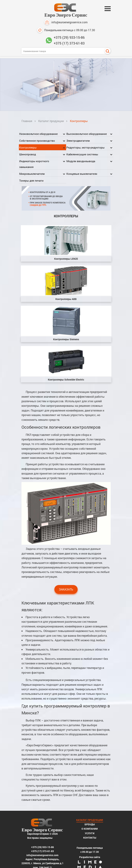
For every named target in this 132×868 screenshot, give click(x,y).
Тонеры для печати (31, 181)
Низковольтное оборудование (38, 134)
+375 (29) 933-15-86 (69, 37)
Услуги (90, 833)
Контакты (90, 838)
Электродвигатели (78, 141)
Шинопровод (28, 154)
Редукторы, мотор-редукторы (85, 147)
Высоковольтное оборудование (87, 134)
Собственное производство (37, 141)
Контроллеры (28, 147)
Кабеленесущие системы (82, 154)
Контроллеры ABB (66, 299)
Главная (27, 121)
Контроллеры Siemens (66, 339)
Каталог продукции (51, 121)
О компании (90, 829)
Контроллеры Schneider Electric (66, 380)
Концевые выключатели (82, 174)
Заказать (66, 589)
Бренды (90, 824)
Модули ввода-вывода (81, 161)
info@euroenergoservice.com (66, 22)
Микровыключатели (32, 174)
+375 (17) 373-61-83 (69, 43)
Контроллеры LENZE (66, 259)
